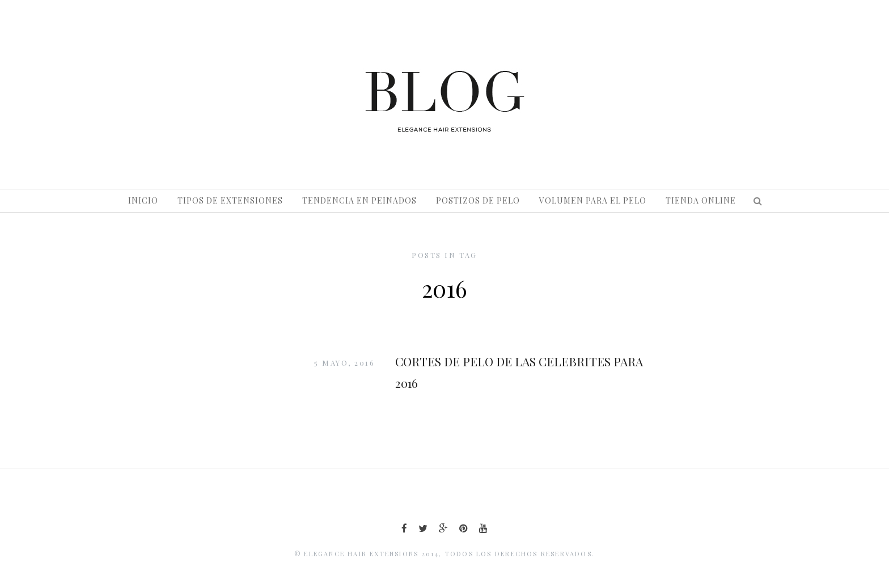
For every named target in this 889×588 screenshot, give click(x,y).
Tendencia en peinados (359, 200)
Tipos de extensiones (230, 200)
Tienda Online (701, 200)
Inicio (143, 200)
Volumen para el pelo (593, 200)
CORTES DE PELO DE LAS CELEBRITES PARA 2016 (519, 372)
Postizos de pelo (478, 200)
